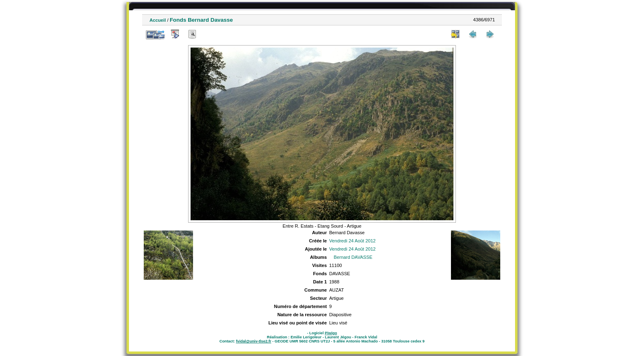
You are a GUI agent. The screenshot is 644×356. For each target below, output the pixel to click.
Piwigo (331, 333)
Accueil (158, 20)
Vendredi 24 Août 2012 (352, 241)
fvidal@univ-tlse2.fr (253, 341)
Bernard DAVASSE (353, 257)
